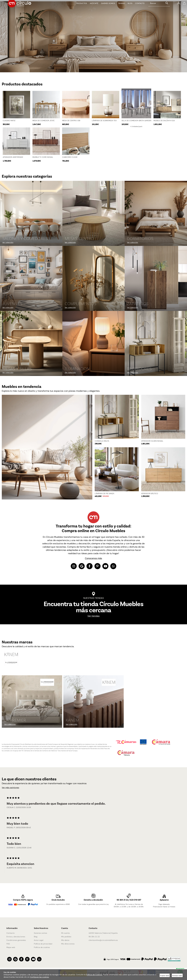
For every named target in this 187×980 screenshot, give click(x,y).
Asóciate (92, 8)
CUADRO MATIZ (9, 119)
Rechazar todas (177, 976)
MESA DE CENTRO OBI (71, 119)
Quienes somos (106, 8)
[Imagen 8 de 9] (94, 344)
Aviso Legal (39, 940)
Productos (80, 8)
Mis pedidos (66, 937)
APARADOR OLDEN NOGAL (152, 441)
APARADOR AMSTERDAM (13, 157)
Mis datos (65, 940)
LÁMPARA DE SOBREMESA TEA (104, 119)
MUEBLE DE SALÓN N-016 (164, 119)
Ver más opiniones (12, 789)
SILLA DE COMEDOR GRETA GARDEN (136, 119)
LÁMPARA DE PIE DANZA (104, 494)
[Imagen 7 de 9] (31, 344)
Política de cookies (42, 947)
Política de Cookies (94, 975)
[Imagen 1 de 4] (93, 35)
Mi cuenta (65, 933)
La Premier (15, 721)
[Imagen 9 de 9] (156, 344)
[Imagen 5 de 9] (94, 279)
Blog (128, 8)
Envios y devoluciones (16, 937)
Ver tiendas (93, 617)
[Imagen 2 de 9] (94, 213)
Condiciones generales (16, 940)
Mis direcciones (68, 944)
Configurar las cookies (39, 977)
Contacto (138, 8)
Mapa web (11, 947)
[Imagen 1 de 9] (31, 213)
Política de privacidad (43, 944)
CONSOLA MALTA (102, 441)
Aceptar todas (165, 976)
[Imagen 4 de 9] (31, 279)
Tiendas (120, 8)
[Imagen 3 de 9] (156, 213)
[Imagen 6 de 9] (156, 279)
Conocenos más (93, 558)
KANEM (72, 721)
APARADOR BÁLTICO (150, 494)
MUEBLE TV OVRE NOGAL (43, 157)
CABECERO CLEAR (70, 157)
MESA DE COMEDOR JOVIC (44, 119)
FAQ (8, 944)
